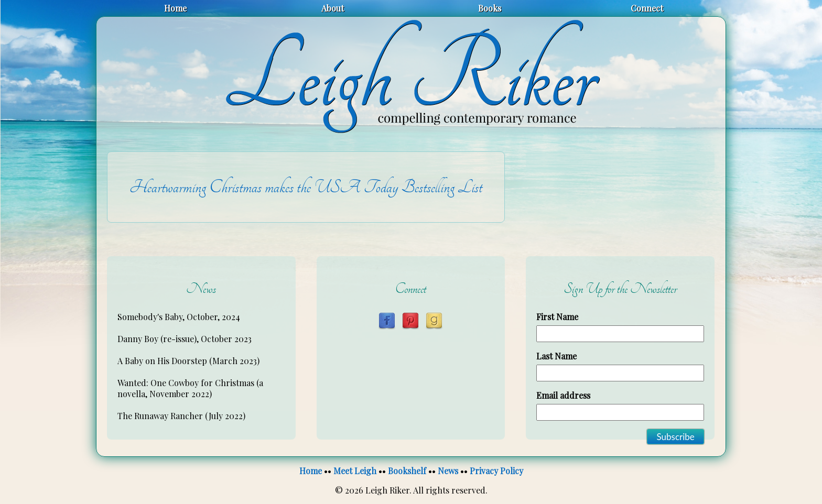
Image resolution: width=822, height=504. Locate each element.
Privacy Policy (496, 471)
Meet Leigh (355, 471)
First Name (557, 317)
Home (175, 8)
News (448, 471)
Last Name (556, 356)
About (333, 8)
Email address (563, 395)
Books (490, 8)
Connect (647, 8)
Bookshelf (407, 471)
